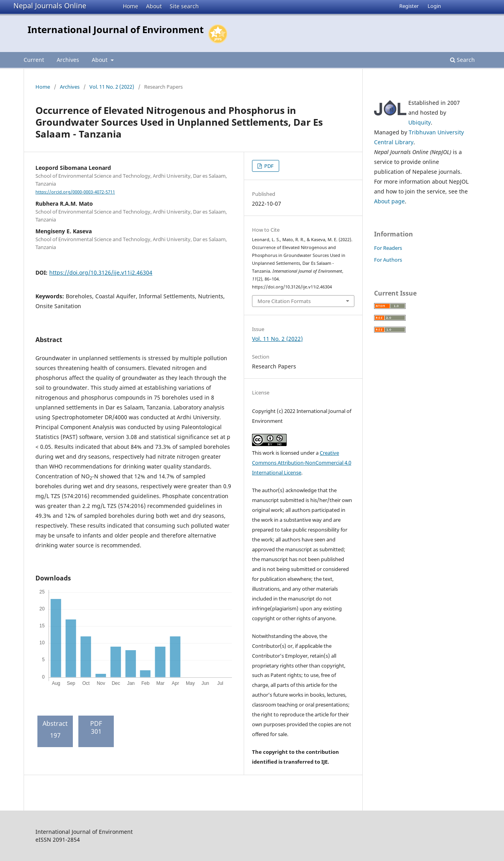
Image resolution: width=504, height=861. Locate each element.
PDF (268, 166)
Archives (68, 60)
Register (409, 6)
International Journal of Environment (116, 29)
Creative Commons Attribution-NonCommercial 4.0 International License (302, 463)
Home (131, 6)
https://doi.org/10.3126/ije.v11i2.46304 (101, 272)
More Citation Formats (284, 301)
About (154, 6)
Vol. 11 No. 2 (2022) (112, 87)
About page (389, 201)
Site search (184, 6)
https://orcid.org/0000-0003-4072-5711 (75, 192)
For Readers (388, 248)
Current (34, 60)
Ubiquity (420, 122)
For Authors (388, 260)
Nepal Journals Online (50, 6)
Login (434, 6)
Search (462, 60)
